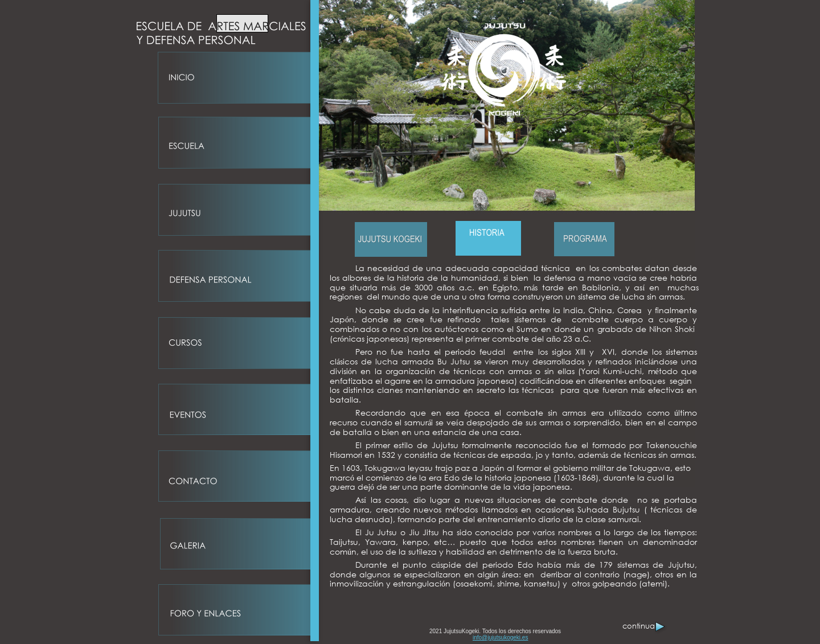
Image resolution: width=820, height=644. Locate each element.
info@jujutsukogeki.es (500, 637)
